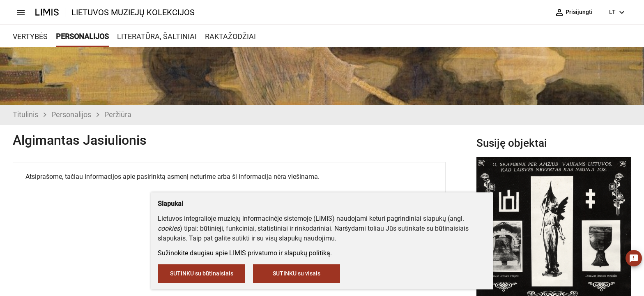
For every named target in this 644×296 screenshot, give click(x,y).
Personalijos (71, 114)
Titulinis (25, 114)
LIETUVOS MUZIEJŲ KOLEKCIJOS (133, 12)
